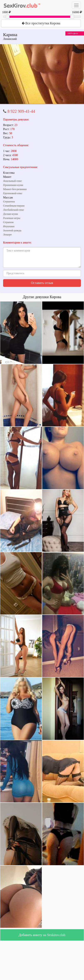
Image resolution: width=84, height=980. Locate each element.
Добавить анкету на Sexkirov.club (42, 935)
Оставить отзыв (42, 283)
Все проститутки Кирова (41, 23)
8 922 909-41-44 (21, 111)
